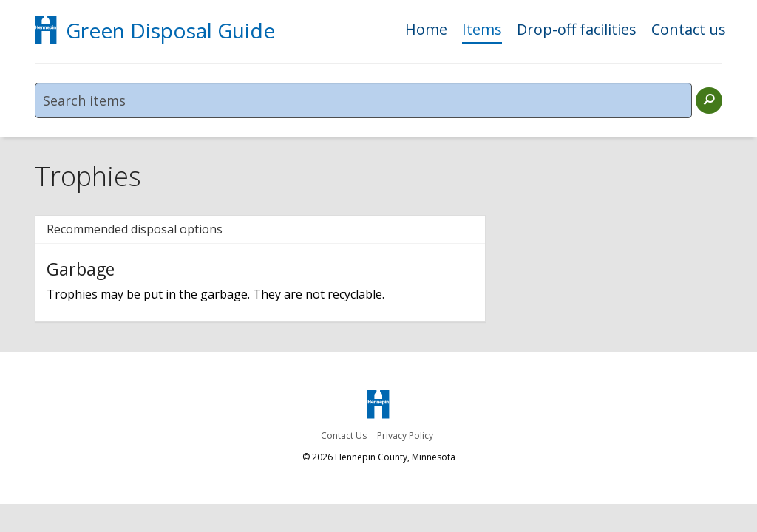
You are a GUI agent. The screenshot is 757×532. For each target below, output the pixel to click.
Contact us (689, 31)
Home (426, 31)
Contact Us (344, 436)
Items (482, 31)
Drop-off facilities (577, 31)
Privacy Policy (405, 436)
